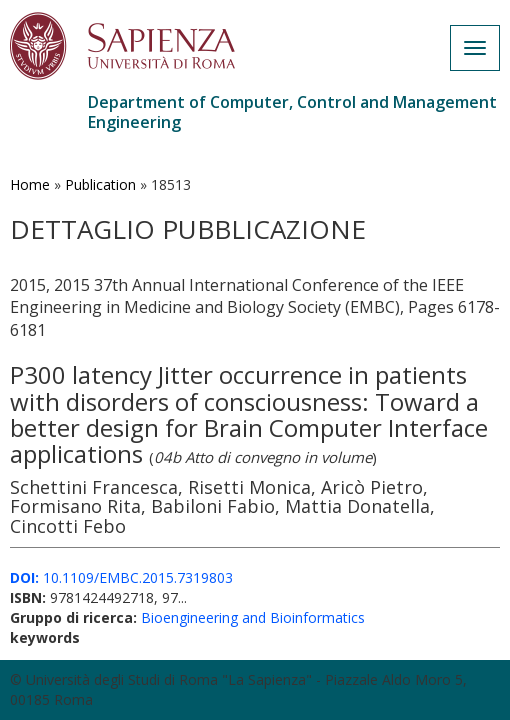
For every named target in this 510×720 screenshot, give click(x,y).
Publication (100, 184)
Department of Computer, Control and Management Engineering (292, 112)
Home (30, 184)
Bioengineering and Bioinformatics (253, 617)
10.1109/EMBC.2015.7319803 (121, 577)
